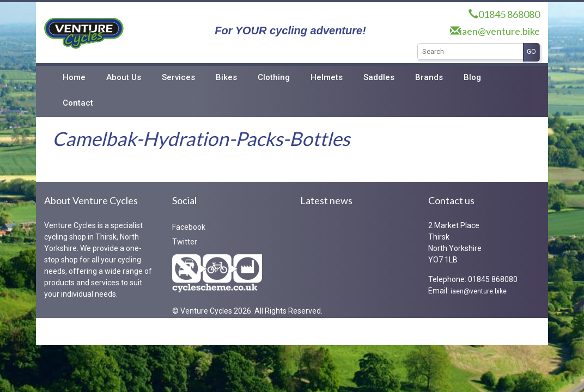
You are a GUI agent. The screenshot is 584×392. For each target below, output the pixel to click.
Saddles (379, 77)
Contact (78, 103)
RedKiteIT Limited (138, 331)
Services (178, 77)
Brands (429, 77)
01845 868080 (509, 14)
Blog (472, 77)
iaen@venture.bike (500, 31)
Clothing (274, 77)
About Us (124, 77)
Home (74, 77)
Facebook (189, 227)
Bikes (226, 77)
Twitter (185, 242)
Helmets (327, 77)
